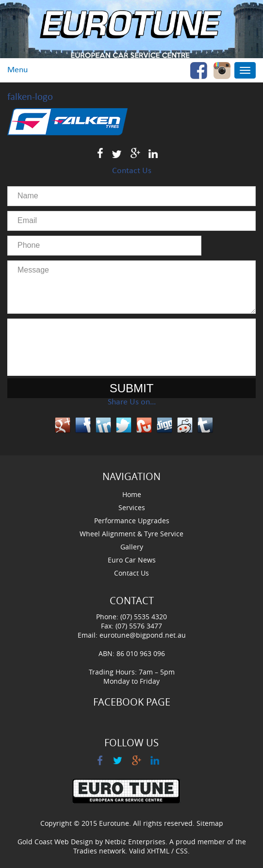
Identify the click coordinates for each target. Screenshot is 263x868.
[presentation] (131, 347)
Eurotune (114, 823)
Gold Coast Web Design (55, 842)
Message (131, 287)
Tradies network (99, 851)
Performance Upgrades (132, 521)
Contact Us (131, 573)
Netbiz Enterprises (135, 842)
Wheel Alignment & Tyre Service (131, 534)
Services (132, 507)
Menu (17, 70)
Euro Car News (132, 560)
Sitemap (210, 823)
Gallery (132, 547)
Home (132, 494)
